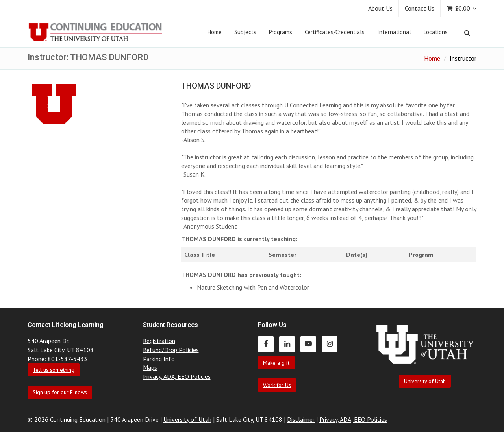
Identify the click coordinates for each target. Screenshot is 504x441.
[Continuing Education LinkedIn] (290, 344)
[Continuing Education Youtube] (311, 344)
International (394, 32)
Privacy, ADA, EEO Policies (177, 376)
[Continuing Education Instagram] (332, 344)
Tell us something (54, 370)
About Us (380, 8)
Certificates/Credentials (335, 32)
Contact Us (420, 8)
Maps (150, 367)
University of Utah (425, 381)
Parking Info (159, 359)
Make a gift (276, 363)
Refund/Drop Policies (171, 350)
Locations (436, 32)
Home (215, 32)
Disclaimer (301, 419)
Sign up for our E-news (60, 392)
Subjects (245, 32)
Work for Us (277, 385)
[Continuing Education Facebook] (269, 344)
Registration (159, 341)
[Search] (467, 33)
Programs (281, 32)
